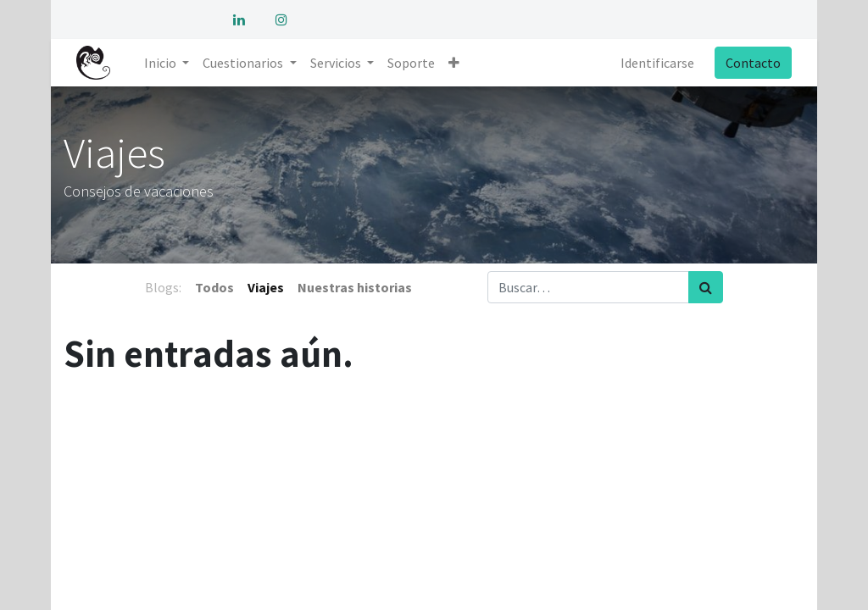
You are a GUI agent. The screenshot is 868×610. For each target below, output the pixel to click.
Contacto (752, 63)
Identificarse (657, 63)
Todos (214, 287)
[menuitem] (411, 63)
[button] (454, 63)
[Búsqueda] (706, 287)
